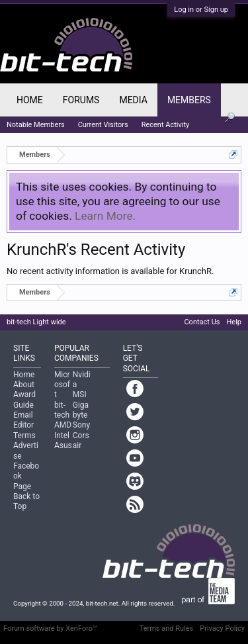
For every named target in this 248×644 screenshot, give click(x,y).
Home (30, 100)
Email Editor (23, 420)
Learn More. (105, 216)
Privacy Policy (222, 628)
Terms (24, 436)
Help (234, 322)
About (24, 385)
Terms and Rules (167, 628)
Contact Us (202, 322)
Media (133, 100)
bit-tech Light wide (36, 322)
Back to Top (26, 501)
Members (189, 100)
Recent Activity (166, 125)
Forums (81, 100)
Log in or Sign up (201, 10)
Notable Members (36, 125)
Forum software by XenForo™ (50, 628)
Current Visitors (103, 125)
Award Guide (24, 399)
